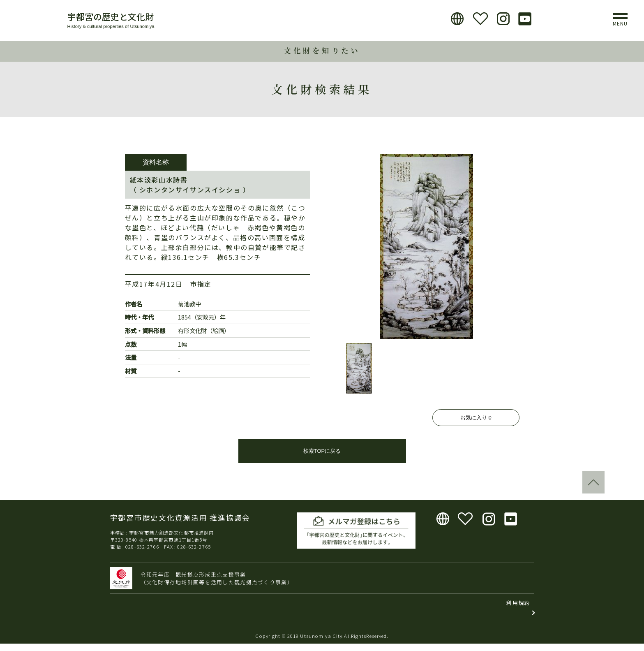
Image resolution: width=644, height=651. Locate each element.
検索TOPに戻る (322, 458)
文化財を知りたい (322, 50)
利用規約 (518, 610)
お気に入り (476, 418)
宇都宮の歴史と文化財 (111, 16)
